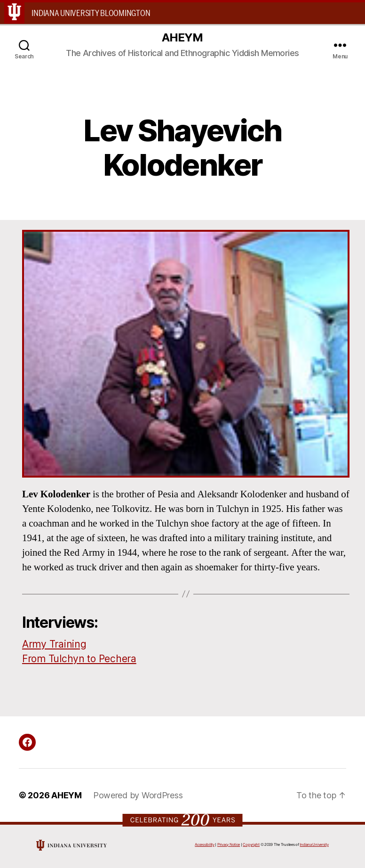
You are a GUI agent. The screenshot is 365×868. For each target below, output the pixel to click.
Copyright (251, 845)
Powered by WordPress (138, 795)
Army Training (54, 644)
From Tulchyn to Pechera (79, 659)
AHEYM (182, 38)
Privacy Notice (229, 845)
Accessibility (205, 845)
